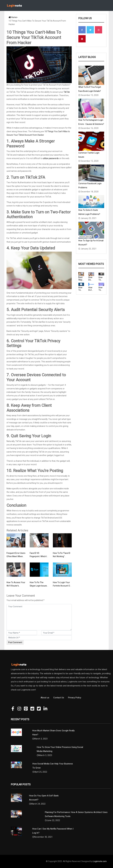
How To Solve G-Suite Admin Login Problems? (89, 212)
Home (13, 17)
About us (45, 698)
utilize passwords (51, 158)
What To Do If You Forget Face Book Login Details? (90, 89)
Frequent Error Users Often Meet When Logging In (16, 556)
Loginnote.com (100, 861)
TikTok (67, 92)
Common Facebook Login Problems (90, 186)
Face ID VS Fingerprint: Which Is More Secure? (39, 556)
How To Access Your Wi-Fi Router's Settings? (16, 586)
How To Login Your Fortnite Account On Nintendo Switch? (62, 586)
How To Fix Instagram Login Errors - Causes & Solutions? (91, 122)
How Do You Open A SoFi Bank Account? (44, 798)
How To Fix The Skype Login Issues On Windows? (38, 586)
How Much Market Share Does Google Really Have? (53, 733)
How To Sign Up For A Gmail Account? (91, 243)
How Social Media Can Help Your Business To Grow (53, 766)
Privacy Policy (75, 698)
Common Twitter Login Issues (89, 155)
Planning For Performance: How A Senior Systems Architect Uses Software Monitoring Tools (76, 814)
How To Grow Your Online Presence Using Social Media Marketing (60, 749)
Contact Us (59, 698)
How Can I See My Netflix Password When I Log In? (53, 831)
